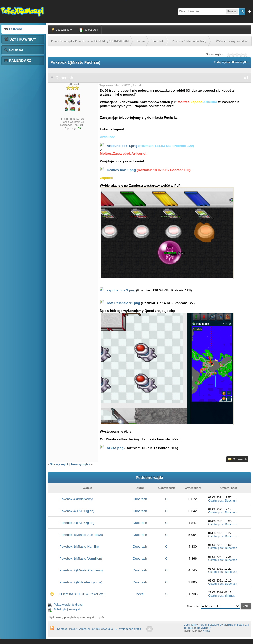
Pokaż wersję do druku (68, 605)
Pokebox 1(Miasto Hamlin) (79, 547)
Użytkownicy (20, 39)
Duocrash (64, 78)
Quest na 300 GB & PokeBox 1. (83, 594)
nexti (140, 594)
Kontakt (62, 629)
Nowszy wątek (81, 464)
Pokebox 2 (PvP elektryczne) (81, 582)
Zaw (250, 12)
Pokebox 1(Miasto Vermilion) (81, 558)
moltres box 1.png (121, 170)
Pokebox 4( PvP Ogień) (77, 511)
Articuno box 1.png (122, 146)
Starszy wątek (59, 464)
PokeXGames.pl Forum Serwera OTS (93, 629)
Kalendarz (18, 60)
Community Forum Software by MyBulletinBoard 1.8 (216, 625)
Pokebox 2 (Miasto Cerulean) (81, 570)
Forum (13, 29)
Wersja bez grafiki (130, 629)
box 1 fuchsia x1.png (124, 303)
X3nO (206, 631)
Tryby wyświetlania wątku (231, 62)
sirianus (230, 595)
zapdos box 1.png (121, 290)
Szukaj (14, 50)
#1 (246, 78)
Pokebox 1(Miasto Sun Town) (81, 535)
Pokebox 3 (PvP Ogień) (77, 523)
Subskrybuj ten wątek (67, 609)
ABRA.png (115, 448)
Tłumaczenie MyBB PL (198, 628)
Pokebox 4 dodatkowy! (76, 499)
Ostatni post (216, 500)
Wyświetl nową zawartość (232, 41)
